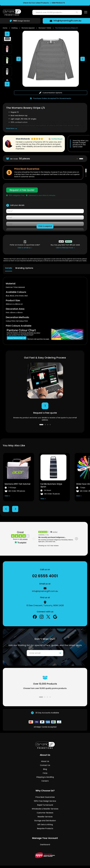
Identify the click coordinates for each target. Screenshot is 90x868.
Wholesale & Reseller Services (45, 800)
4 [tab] (50, 416)
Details (9, 259)
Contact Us (45, 756)
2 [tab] (81, 150)
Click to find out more (65, 239)
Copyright (62, 861)
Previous (6, 500)
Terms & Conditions (32, 861)
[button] (19, 54)
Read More (10, 120)
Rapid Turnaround (45, 796)
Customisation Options (51, 84)
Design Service (20, 21)
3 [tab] (86, 167)
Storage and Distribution (45, 812)
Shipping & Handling (45, 768)
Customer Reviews (45, 804)
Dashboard (45, 836)
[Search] (77, 12)
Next (15, 500)
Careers (45, 772)
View (7, 487)
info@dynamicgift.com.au (68, 21)
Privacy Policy (49, 861)
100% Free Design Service (45, 792)
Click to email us (24, 239)
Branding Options (24, 259)
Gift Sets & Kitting (45, 816)
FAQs (45, 764)
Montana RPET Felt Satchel (18, 475)
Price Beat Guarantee (45, 788)
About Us (45, 752)
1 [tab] (77, 150)
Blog (45, 760)
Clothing (15, 28)
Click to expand (45, 217)
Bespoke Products (45, 820)
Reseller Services (45, 808)
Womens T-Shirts (45, 28)
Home (5, 28)
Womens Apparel (28, 28)
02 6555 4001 (45, 567)
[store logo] (12, 12)
